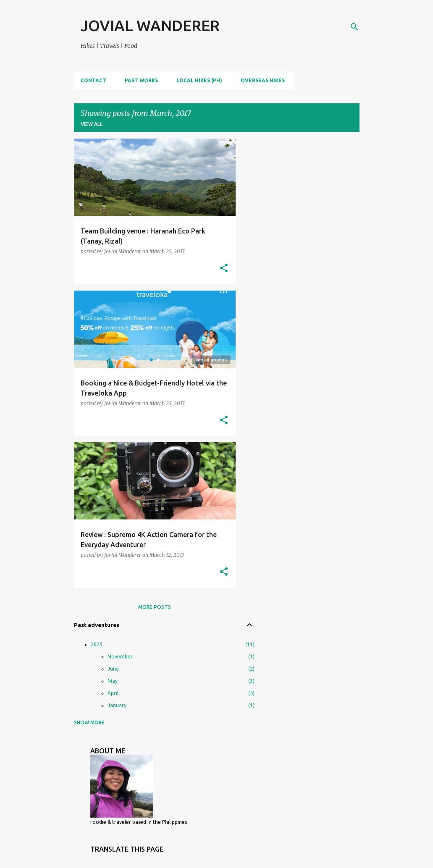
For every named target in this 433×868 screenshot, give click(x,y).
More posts (155, 607)
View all (92, 124)
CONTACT (93, 80)
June (113, 669)
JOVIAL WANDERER (150, 25)
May (113, 681)
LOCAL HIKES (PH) (199, 80)
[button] (224, 269)
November (120, 657)
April (113, 693)
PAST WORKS (141, 80)
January (117, 705)
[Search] (354, 27)
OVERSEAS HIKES (263, 80)
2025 (97, 644)
